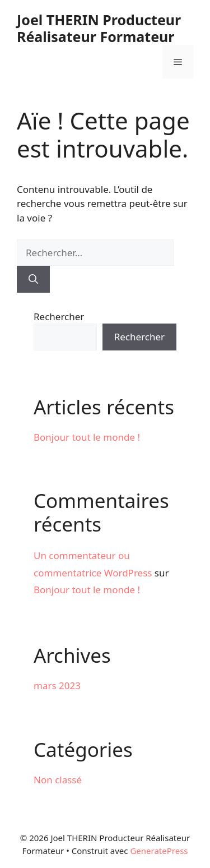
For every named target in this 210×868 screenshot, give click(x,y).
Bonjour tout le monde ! (87, 437)
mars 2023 (57, 685)
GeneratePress (159, 851)
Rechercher (59, 317)
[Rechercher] (33, 279)
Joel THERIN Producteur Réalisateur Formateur (99, 28)
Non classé (58, 780)
